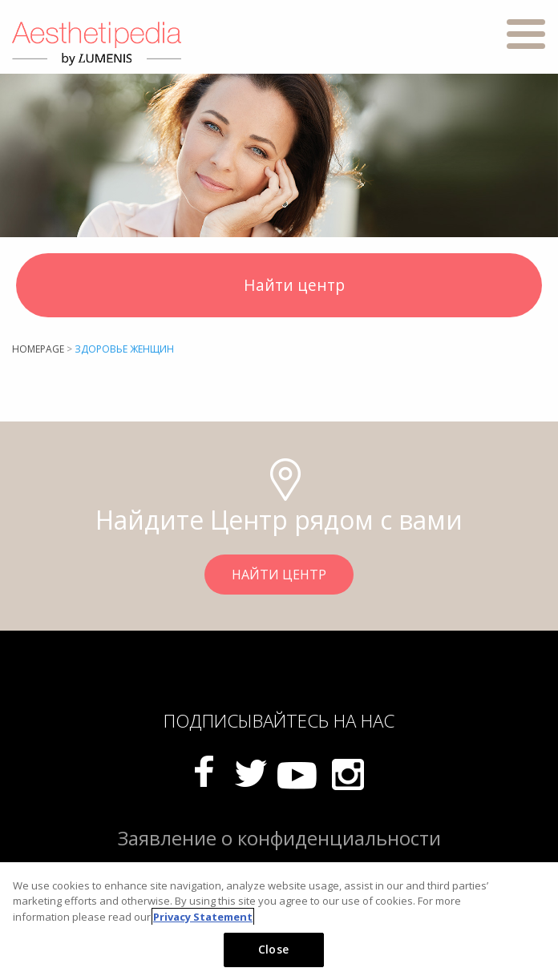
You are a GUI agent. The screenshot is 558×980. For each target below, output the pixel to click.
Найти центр (279, 287)
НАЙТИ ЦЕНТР (279, 575)
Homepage (38, 349)
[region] (279, 921)
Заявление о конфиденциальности (279, 838)
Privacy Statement (203, 917)
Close (273, 949)
